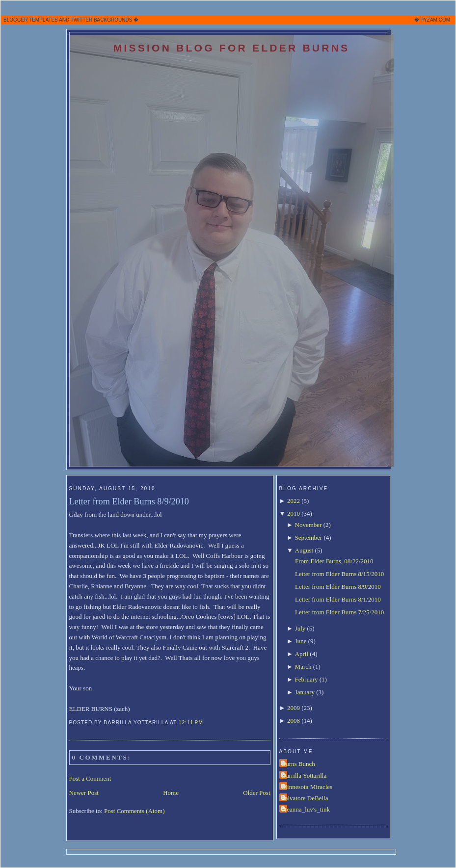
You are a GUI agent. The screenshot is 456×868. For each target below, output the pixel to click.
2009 (294, 708)
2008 (294, 721)
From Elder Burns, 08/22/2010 (334, 561)
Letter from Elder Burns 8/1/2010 (338, 599)
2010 (294, 513)
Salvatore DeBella (305, 798)
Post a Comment (90, 778)
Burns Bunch (298, 764)
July (300, 628)
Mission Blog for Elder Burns (232, 48)
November (308, 525)
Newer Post (84, 793)
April (302, 654)
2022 (294, 501)
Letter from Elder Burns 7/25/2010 (339, 612)
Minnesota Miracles (307, 787)
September (309, 538)
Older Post (256, 793)
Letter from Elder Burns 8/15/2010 (339, 574)
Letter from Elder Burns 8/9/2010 (129, 501)
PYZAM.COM (435, 20)
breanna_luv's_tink (306, 809)
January (305, 692)
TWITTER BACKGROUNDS (102, 20)
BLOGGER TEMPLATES (31, 20)
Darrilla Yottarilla (304, 776)
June (301, 641)
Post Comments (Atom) (134, 811)
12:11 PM (191, 723)
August (304, 550)
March (303, 667)
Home (171, 793)
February (307, 679)
